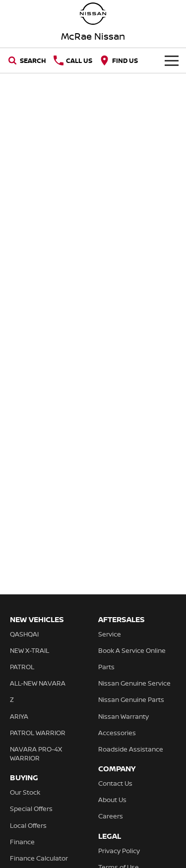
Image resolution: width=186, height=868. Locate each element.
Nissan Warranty (124, 716)
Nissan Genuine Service (134, 683)
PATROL (22, 667)
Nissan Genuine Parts (131, 699)
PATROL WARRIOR (38, 733)
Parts (106, 667)
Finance (22, 842)
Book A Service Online (132, 650)
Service (110, 634)
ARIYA (19, 716)
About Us (112, 800)
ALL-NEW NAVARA (38, 683)
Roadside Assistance (131, 749)
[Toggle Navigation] (172, 60)
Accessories (117, 733)
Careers (111, 816)
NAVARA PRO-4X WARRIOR (36, 753)
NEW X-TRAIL (30, 650)
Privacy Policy (119, 851)
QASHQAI (24, 634)
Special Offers (31, 809)
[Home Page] (93, 14)
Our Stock (25, 792)
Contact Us (115, 783)
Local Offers (28, 825)
